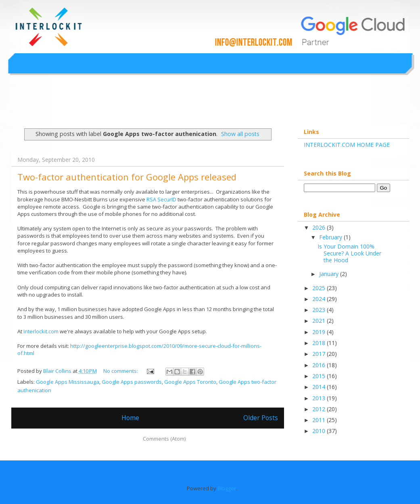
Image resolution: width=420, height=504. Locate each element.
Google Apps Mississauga (68, 382)
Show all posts (240, 134)
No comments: (121, 371)
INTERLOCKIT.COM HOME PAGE (347, 145)
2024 (320, 299)
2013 (320, 398)
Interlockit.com (44, 105)
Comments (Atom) (164, 439)
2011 (320, 420)
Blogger (227, 488)
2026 (320, 227)
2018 (320, 343)
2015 (320, 376)
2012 (320, 409)
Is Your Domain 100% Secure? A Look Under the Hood (349, 253)
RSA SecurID (161, 199)
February (331, 237)
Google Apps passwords (132, 382)
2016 (320, 365)
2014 (320, 387)
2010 (320, 431)
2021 (320, 321)
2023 (320, 310)
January (330, 274)
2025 (320, 288)
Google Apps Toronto (190, 382)
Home (130, 418)
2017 (320, 354)
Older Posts (261, 418)
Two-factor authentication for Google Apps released (127, 177)
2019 (320, 332)
